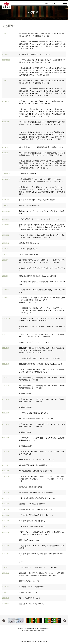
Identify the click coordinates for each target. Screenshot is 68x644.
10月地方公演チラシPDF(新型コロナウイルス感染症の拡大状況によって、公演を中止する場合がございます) (42, 371)
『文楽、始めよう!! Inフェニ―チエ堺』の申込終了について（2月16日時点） (42, 547)
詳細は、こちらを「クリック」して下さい (34, 342)
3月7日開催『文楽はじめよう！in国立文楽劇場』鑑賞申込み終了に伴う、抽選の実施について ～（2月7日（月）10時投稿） (42, 261)
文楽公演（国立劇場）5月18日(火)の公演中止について (38, 498)
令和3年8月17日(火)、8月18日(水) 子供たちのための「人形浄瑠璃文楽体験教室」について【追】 (42, 387)
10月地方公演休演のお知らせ (29, 243)
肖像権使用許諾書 (25, 394)
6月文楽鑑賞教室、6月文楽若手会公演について (36, 471)
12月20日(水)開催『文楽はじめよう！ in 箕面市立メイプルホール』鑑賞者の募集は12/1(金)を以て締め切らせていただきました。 (42, 180)
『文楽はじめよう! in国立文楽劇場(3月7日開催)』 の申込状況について (42, 291)
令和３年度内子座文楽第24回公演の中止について (36, 515)
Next (64, 620)
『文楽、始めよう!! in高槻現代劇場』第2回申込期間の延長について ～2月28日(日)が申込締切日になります (42, 533)
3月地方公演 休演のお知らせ (30, 254)
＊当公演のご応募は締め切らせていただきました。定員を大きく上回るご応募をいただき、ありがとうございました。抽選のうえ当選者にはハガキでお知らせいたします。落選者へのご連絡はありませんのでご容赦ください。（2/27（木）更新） (42, 92)
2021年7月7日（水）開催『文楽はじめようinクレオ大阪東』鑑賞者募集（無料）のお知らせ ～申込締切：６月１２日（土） (42, 479)
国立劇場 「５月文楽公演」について (32, 504)
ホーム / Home (51, 3)
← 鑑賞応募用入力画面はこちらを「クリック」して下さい (40, 358)
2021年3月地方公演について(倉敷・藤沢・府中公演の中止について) (42, 555)
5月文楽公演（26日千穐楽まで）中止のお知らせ (36, 492)
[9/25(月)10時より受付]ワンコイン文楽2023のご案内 (37, 200)
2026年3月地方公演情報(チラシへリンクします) (36, 54)
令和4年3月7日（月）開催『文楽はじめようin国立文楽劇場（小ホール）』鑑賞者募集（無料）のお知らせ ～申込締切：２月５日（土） (42, 300)
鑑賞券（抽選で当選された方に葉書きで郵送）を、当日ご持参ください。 (42, 327)
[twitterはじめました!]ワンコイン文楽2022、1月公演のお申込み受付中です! (42, 212)
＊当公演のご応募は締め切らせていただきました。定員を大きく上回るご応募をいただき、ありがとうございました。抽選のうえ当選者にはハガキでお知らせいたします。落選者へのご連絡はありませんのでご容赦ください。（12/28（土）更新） (42, 113)
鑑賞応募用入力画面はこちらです (31, 487)
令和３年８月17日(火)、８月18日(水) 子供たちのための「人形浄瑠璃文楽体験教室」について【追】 (42, 425)
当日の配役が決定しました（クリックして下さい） (37, 460)
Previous (4, 620)
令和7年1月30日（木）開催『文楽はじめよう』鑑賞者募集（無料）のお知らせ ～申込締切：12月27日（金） (41, 102)
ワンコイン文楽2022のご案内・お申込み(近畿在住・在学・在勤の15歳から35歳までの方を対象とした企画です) (42, 236)
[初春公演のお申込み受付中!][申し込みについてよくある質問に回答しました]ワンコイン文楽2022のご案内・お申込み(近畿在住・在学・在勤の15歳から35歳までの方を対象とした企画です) (42, 227)
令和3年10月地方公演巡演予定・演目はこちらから (37, 419)
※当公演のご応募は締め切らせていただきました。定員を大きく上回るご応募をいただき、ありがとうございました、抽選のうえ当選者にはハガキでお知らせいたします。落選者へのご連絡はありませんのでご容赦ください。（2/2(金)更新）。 (42, 164)
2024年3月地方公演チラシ (28, 173)
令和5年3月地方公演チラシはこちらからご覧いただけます (39, 219)
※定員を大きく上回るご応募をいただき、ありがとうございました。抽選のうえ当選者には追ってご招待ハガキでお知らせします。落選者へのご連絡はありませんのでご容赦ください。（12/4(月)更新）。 (42, 191)
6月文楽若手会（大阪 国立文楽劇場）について (36, 465)
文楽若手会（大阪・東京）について (32, 604)
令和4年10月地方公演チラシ (29, 249)
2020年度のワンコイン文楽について (32, 587)
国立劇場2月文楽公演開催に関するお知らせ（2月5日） (38, 276)
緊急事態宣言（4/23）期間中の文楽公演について (36, 509)
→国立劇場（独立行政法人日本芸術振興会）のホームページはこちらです (42, 283)
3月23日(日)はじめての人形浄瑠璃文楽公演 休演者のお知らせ (41, 147)
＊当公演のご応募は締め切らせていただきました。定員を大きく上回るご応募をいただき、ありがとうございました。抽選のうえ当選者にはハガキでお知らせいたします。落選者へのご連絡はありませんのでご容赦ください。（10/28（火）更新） (42, 71)
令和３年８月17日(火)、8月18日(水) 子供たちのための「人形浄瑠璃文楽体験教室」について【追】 (42, 400)
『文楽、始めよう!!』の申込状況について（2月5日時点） (39, 567)
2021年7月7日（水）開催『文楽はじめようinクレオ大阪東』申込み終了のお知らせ (42, 453)
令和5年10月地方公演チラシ (29, 205)
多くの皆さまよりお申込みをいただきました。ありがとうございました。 (42, 269)
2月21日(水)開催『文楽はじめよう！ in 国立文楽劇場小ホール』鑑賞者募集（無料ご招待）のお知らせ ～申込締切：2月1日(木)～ (42, 154)
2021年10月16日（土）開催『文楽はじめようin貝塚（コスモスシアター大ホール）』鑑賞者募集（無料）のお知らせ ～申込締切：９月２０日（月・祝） (42, 350)
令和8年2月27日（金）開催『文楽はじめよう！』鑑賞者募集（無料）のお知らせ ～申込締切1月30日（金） (42, 35)
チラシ (22, 562)
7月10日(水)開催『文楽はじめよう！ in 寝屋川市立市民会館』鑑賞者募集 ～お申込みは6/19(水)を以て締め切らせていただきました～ (42, 124)
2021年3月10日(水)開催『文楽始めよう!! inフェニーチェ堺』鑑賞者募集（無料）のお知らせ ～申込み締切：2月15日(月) (42, 574)
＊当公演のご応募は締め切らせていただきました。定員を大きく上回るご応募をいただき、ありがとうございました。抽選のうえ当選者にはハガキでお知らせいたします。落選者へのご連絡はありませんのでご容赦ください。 (42, 45)
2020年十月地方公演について (29, 592)
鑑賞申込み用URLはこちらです (30, 540)
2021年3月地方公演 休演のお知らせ (32, 521)
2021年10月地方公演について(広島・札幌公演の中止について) (41, 364)
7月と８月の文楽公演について (30, 598)
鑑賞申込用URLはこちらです (29, 581)
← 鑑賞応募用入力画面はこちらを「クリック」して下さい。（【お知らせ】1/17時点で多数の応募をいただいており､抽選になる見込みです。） (42, 310)
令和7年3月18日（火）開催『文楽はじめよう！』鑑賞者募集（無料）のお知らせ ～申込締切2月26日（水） (42, 82)
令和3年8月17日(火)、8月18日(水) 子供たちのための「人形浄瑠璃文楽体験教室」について (42, 439)
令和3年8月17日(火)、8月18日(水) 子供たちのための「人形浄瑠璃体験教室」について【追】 (42, 379)
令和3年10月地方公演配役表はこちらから (34, 413)
